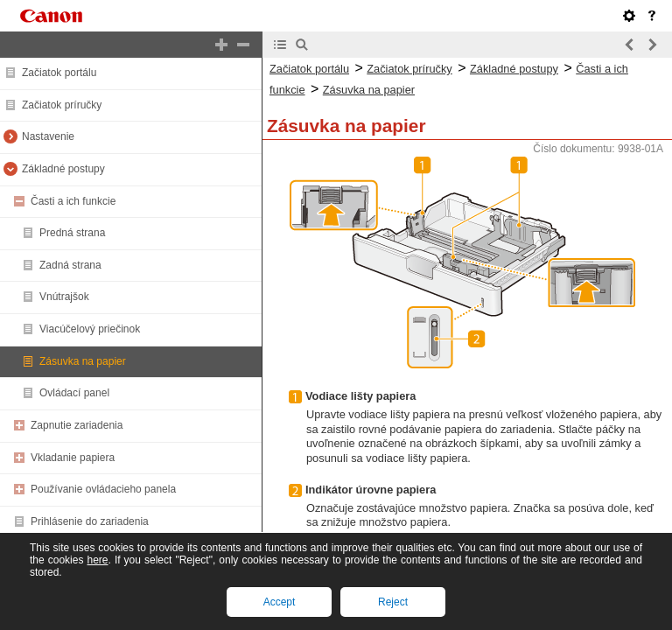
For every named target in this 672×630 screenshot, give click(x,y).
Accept (280, 602)
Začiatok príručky (62, 105)
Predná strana (72, 233)
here (97, 560)
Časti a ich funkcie (73, 201)
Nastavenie (48, 136)
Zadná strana (70, 265)
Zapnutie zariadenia (77, 425)
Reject (393, 602)
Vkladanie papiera (73, 458)
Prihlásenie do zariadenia (90, 521)
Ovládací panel (74, 393)
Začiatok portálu (59, 73)
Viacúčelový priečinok (90, 329)
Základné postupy (63, 169)
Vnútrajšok (64, 297)
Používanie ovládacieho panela (103, 489)
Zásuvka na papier (83, 361)
